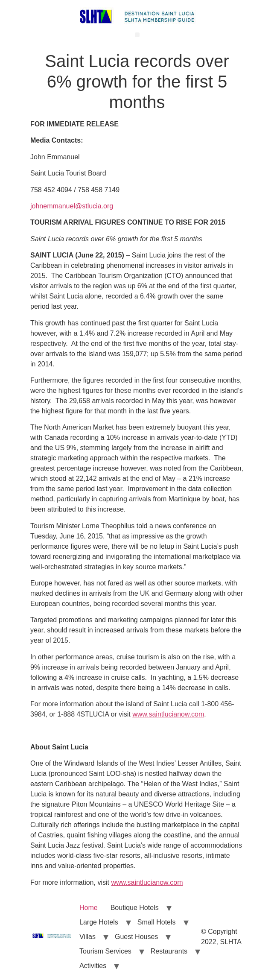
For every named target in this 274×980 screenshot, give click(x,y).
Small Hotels (157, 922)
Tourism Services (105, 951)
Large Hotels (99, 922)
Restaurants (169, 951)
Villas (87, 937)
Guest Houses (136, 937)
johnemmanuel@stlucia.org (72, 206)
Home (89, 908)
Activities (93, 966)
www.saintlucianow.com (168, 714)
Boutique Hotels (135, 908)
